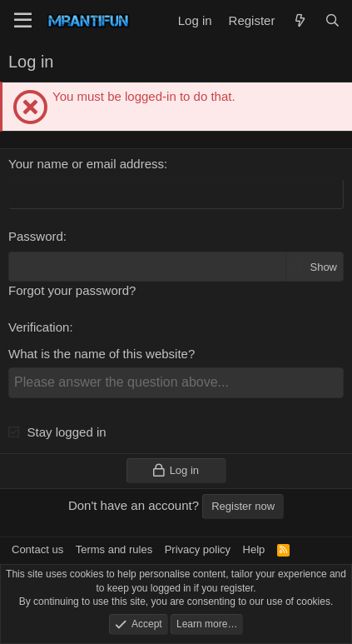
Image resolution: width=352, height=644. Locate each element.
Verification (39, 327)
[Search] (332, 20)
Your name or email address (86, 164)
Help (254, 549)
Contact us (37, 549)
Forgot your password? (72, 290)
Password (36, 236)
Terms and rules (114, 549)
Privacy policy (198, 549)
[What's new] (299, 20)
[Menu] (23, 21)
